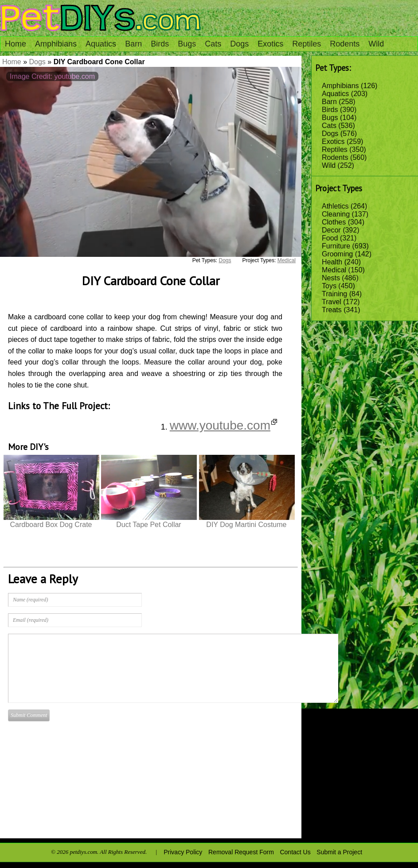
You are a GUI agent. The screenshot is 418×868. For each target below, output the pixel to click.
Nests (331, 278)
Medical (334, 270)
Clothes (334, 222)
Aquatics (101, 44)
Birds (160, 44)
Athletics (335, 206)
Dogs (239, 44)
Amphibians (56, 44)
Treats (332, 310)
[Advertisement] (264, 771)
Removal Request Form (241, 852)
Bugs (187, 44)
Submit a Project (339, 852)
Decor (331, 230)
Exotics (270, 44)
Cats (213, 44)
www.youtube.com (223, 425)
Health (332, 262)
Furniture (336, 246)
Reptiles (307, 44)
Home (16, 44)
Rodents (345, 44)
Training (334, 294)
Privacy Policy (183, 852)
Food (330, 238)
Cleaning (336, 214)
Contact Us (295, 852)
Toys (329, 286)
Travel (332, 302)
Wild (376, 44)
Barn (133, 44)
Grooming (337, 254)
